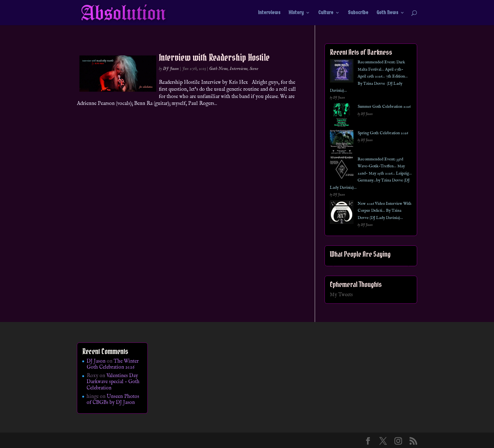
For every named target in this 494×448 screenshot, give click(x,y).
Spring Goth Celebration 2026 (383, 133)
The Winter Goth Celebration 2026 (113, 364)
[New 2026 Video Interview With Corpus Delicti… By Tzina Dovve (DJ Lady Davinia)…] (342, 213)
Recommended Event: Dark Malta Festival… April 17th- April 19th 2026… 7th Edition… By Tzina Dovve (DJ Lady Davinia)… (369, 76)
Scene (254, 69)
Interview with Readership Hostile (214, 57)
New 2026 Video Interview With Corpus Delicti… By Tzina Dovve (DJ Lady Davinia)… (385, 211)
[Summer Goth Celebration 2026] (342, 116)
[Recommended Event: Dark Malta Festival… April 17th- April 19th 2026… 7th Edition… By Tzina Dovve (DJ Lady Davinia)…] (342, 72)
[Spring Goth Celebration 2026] (342, 143)
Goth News (387, 13)
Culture (326, 13)
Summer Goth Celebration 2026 (384, 107)
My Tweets (341, 295)
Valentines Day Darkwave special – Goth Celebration (113, 382)
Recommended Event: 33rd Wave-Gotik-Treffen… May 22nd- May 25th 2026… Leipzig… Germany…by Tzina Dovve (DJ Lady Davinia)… (371, 173)
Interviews (269, 13)
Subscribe (358, 13)
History (296, 13)
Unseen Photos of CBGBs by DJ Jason (113, 400)
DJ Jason (171, 69)
